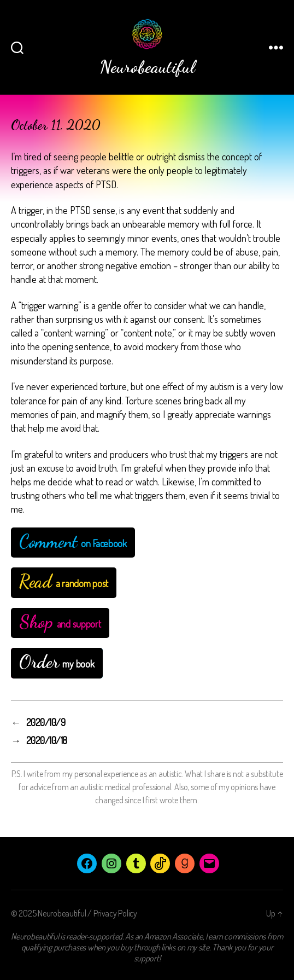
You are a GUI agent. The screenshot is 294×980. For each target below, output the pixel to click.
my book (57, 662)
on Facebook (73, 541)
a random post (64, 581)
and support (60, 622)
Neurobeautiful (62, 913)
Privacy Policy (115, 913)
